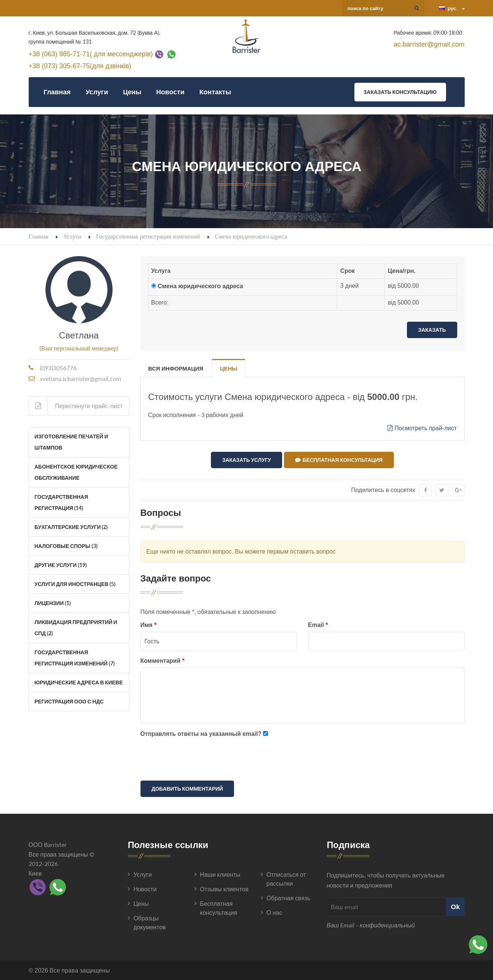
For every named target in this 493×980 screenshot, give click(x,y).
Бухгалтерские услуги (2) (71, 527)
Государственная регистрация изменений (148, 236)
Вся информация (176, 368)
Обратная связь (288, 897)
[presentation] (197, 760)
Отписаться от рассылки (286, 878)
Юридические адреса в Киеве (79, 682)
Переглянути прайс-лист (76, 406)
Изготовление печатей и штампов (72, 442)
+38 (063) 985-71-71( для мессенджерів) (91, 54)
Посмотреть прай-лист (422, 428)
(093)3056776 (58, 368)
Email (318, 625)
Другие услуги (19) (61, 565)
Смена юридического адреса (200, 286)
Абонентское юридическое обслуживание (76, 472)
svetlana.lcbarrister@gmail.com (80, 379)
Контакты (215, 92)
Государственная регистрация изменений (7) (75, 658)
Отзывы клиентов (224, 888)
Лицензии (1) (53, 603)
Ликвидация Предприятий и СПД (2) (76, 628)
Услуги (97, 92)
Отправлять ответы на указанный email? (201, 733)
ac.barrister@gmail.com (429, 44)
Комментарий (162, 660)
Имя (148, 625)
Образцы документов (150, 922)
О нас (274, 912)
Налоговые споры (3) (66, 546)
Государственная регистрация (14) (61, 502)
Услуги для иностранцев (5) (75, 584)
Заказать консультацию (400, 92)
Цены (132, 92)
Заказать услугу (246, 460)
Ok (455, 907)
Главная (57, 92)
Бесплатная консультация (339, 460)
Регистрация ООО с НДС (69, 701)
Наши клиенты (220, 874)
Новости (170, 92)
